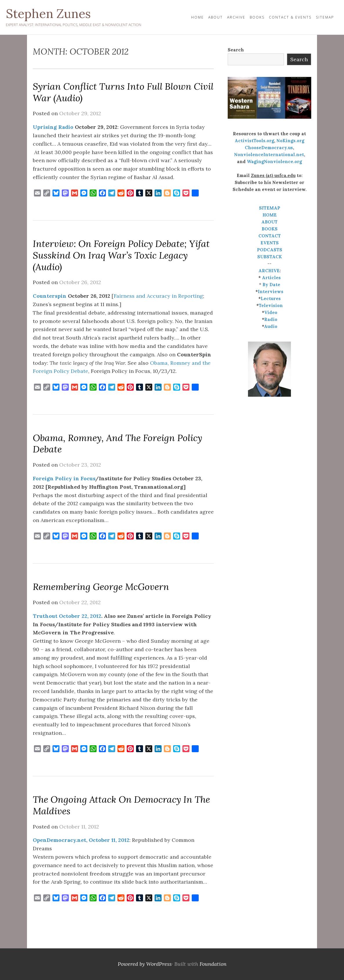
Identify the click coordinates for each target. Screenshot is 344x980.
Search (236, 50)
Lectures (271, 298)
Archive (236, 17)
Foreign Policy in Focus (64, 478)
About (216, 17)
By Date (271, 285)
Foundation (213, 964)
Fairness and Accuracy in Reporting (158, 296)
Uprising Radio (53, 127)
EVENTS (270, 243)
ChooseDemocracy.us (269, 148)
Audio (271, 326)
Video (271, 312)
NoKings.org (290, 141)
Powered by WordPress (145, 964)
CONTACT (270, 236)
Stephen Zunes (48, 14)
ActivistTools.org (254, 141)
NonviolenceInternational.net (269, 155)
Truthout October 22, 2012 (67, 616)
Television (271, 305)
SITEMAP (270, 208)
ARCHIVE (269, 271)
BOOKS (270, 229)
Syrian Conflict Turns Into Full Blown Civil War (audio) (123, 92)
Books (257, 17)
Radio (271, 319)
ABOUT (269, 222)
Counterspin (50, 296)
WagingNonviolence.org (274, 161)
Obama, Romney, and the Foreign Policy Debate (117, 444)
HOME (198, 17)
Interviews (271, 292)
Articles (271, 278)
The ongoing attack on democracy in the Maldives (121, 805)
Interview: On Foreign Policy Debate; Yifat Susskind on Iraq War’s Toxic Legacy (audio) (121, 255)
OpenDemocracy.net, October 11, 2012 (81, 840)
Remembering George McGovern (101, 587)
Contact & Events (290, 17)
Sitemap (325, 17)
